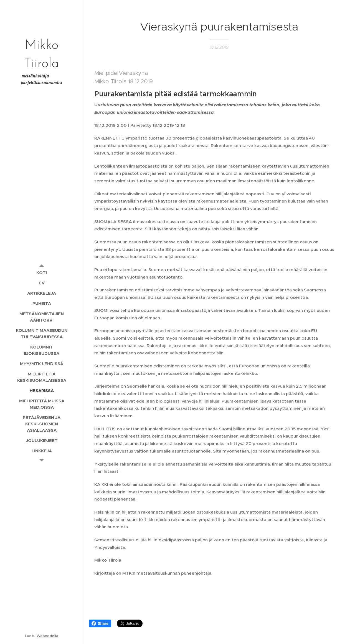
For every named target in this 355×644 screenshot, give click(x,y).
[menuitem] (42, 273)
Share (100, 623)
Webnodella (47, 636)
